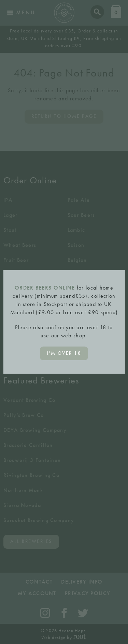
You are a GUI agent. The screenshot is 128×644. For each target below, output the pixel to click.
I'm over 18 (64, 353)
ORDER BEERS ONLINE (45, 288)
